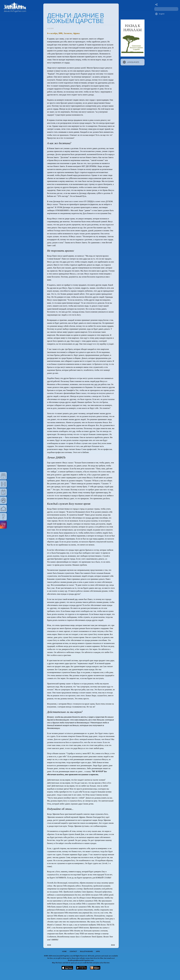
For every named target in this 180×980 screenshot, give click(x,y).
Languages (131, 62)
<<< (49, 945)
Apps (98, 951)
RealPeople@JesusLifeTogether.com (81, 960)
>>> (113, 945)
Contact (73, 951)
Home (64, 951)
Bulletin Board (86, 951)
